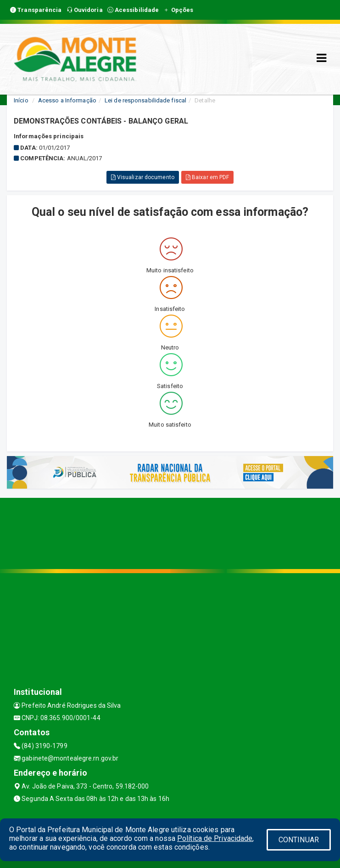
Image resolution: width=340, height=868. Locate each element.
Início (21, 100)
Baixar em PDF (208, 177)
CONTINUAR (299, 840)
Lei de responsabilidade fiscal (145, 100)
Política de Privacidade (215, 838)
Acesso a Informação (67, 100)
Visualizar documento (143, 177)
